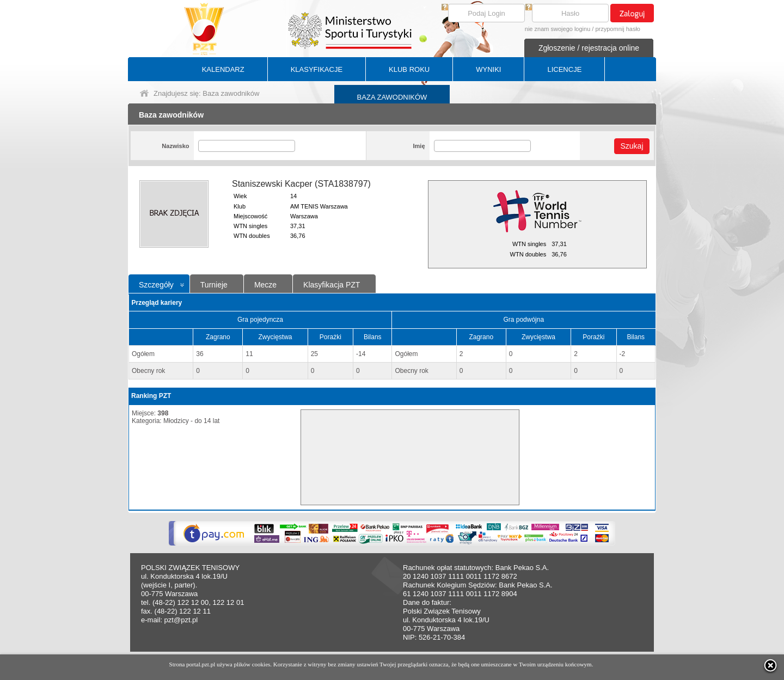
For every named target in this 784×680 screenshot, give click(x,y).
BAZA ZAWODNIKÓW (392, 97)
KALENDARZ (223, 69)
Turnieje (214, 285)
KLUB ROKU (409, 69)
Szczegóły (156, 285)
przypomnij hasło (618, 29)
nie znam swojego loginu (558, 29)
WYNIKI (488, 69)
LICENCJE (564, 69)
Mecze (265, 285)
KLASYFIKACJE (317, 69)
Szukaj (632, 146)
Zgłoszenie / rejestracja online (589, 48)
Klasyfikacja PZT (332, 285)
